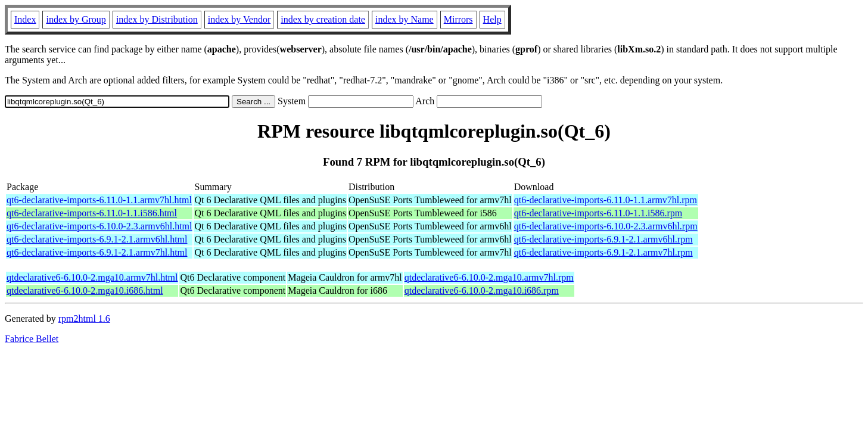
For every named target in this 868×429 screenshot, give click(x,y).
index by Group (76, 19)
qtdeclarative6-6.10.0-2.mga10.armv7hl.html (92, 277)
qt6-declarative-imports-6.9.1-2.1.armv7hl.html (97, 252)
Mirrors (458, 19)
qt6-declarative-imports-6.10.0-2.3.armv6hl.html (99, 226)
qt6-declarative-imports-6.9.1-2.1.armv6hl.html (97, 239)
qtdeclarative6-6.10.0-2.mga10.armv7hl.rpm (489, 277)
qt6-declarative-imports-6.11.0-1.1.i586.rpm (598, 213)
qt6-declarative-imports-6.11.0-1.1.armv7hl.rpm (606, 200)
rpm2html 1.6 (84, 318)
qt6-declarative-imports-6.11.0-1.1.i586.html (92, 213)
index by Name (405, 19)
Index (25, 19)
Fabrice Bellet (32, 339)
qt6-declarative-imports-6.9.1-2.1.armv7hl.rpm (603, 252)
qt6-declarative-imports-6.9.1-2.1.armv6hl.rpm (603, 239)
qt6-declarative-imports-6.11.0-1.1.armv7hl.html (99, 200)
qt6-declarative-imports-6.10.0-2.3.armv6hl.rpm (606, 226)
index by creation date (323, 19)
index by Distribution (157, 19)
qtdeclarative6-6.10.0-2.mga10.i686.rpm (482, 290)
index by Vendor (239, 19)
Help (492, 19)
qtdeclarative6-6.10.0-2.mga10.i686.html (85, 290)
